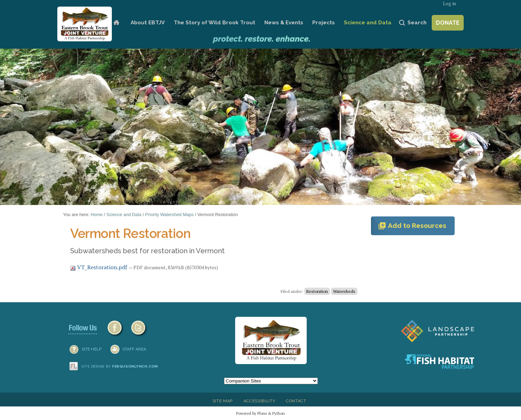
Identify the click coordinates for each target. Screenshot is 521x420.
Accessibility (259, 401)
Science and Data (368, 23)
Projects (324, 23)
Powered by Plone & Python (260, 413)
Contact (296, 401)
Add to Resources (412, 226)
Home (116, 23)
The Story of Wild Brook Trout (214, 23)
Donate (448, 23)
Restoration (317, 291)
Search (417, 23)
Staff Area (134, 349)
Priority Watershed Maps (169, 215)
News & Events (284, 23)
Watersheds (344, 291)
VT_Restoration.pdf (99, 267)
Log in (449, 4)
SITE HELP (92, 349)
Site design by (120, 366)
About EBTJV (148, 23)
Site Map (223, 401)
